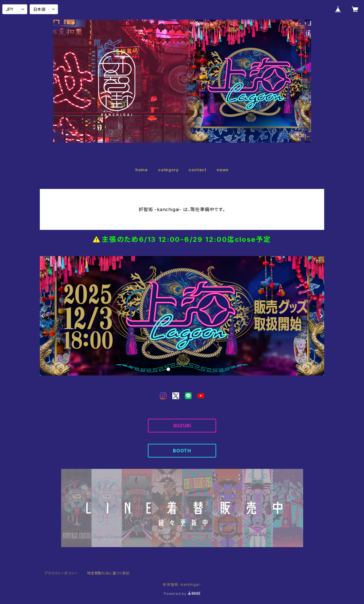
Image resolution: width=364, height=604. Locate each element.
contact (197, 170)
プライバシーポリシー (61, 573)
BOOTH (182, 451)
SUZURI (182, 426)
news (223, 170)
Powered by (182, 594)
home (142, 170)
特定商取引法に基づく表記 (108, 573)
